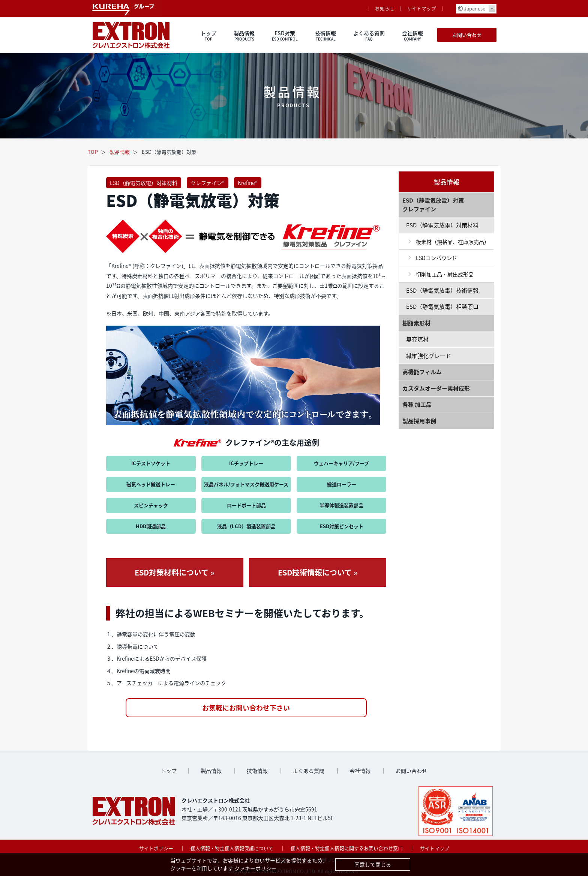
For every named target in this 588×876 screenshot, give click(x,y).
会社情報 (412, 35)
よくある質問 (369, 35)
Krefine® (248, 183)
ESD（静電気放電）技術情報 (442, 290)
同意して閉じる (373, 864)
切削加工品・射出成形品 (445, 274)
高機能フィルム (422, 372)
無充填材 (417, 339)
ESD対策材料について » (175, 572)
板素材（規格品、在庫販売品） (453, 242)
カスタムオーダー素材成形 (436, 388)
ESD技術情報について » (318, 572)
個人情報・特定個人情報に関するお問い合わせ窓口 (347, 848)
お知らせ (385, 8)
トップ (208, 35)
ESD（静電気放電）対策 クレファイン (433, 205)
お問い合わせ (467, 35)
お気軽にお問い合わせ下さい (246, 708)
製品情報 (244, 35)
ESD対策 (285, 35)
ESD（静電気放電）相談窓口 (442, 307)
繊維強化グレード (429, 356)
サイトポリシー (156, 848)
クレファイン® (208, 183)
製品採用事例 (419, 421)
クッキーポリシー (255, 868)
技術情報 (325, 35)
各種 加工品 (417, 404)
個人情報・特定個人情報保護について (232, 848)
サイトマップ (421, 8)
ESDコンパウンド (436, 258)
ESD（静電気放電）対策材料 (144, 183)
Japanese (475, 9)
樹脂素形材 (416, 323)
